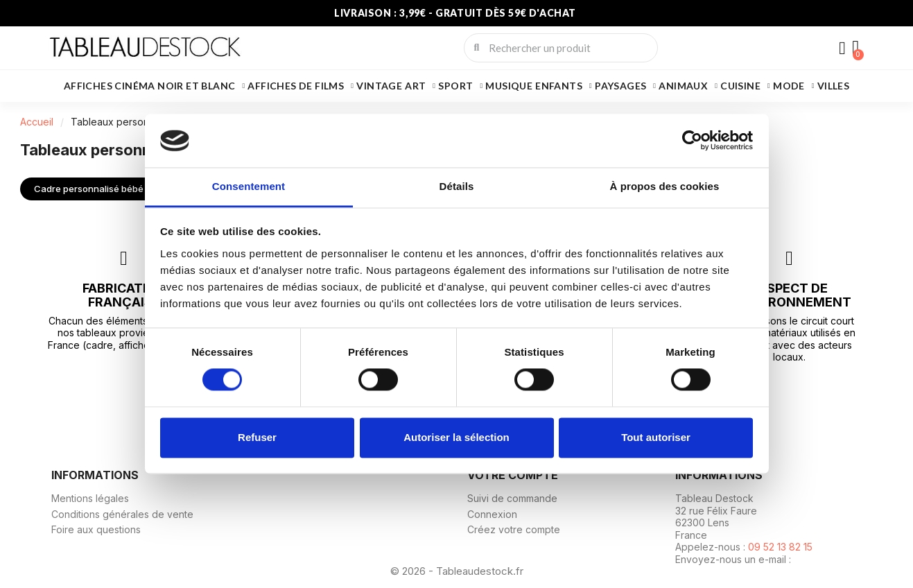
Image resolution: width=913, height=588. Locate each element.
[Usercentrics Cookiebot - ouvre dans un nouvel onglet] (692, 141)
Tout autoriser (656, 437)
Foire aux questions (96, 529)
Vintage (379, 86)
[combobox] (561, 48)
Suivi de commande (512, 498)
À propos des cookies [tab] (665, 186)
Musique (509, 86)
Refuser (257, 437)
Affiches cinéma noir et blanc (155, 86)
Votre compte (513, 474)
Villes (833, 86)
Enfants (564, 86)
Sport (460, 86)
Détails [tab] (457, 186)
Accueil (37, 122)
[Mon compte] (842, 49)
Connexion (492, 513)
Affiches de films (301, 86)
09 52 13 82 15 (780, 547)
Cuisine (745, 86)
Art (420, 86)
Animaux (688, 86)
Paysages (625, 86)
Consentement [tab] (249, 186)
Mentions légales (90, 498)
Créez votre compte (514, 529)
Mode (794, 86)
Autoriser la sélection (456, 437)
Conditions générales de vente (122, 513)
